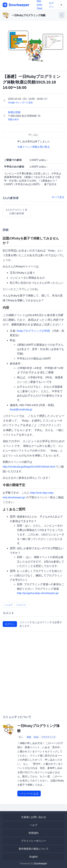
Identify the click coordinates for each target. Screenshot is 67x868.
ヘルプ (34, 825)
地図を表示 (13, 119)
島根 (29, 737)
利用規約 (34, 833)
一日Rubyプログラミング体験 (29, 15)
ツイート (21, 605)
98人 (21, 737)
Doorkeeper (40, 864)
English (34, 857)
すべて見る (58, 197)
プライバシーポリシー (34, 841)
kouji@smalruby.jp (21, 409)
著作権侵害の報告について (34, 849)
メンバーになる (29, 794)
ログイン (10, 624)
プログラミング (49, 737)
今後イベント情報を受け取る (34, 147)
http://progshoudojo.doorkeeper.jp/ (38, 593)
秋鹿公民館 (15, 112)
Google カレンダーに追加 (20, 103)
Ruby (36, 737)
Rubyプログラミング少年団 (33, 331)
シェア (9, 605)
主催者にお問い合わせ (34, 817)
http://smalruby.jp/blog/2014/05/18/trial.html (29, 467)
